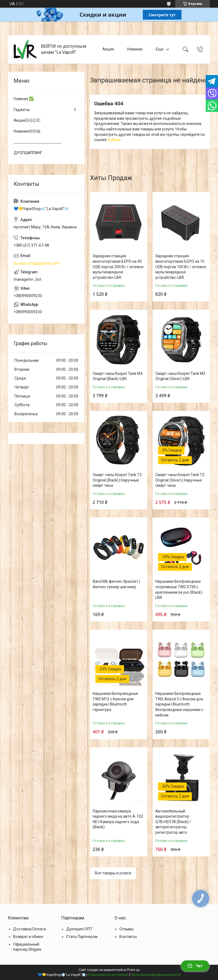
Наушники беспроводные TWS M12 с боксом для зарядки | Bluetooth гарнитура (115, 702)
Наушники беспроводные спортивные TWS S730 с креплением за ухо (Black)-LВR (179, 589)
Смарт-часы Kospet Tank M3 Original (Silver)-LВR (180, 376)
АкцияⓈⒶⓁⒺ (27, 120)
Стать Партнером (82, 937)
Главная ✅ (24, 99)
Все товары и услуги (113, 873)
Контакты (128, 937)
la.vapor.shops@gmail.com (37, 263)
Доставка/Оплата (29, 929)
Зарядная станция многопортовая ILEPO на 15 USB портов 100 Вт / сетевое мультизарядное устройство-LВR (181, 267)
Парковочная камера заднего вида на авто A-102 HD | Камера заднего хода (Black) (118, 819)
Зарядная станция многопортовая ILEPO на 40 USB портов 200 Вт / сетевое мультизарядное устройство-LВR (118, 267)
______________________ (38, 142)
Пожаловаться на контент (108, 975)
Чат (195, 966)
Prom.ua (133, 970)
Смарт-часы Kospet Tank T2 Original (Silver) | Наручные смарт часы (180, 480)
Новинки (135, 49)
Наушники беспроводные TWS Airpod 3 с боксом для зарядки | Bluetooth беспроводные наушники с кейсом (179, 704)
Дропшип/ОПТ (79, 929)
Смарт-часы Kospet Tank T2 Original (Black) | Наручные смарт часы (117, 480)
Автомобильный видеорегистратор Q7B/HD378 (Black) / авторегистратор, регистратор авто (173, 822)
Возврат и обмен (28, 937)
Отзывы (126, 929)
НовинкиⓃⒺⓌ (27, 131)
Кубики (114, 140)
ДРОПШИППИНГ (28, 153)
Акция (108, 49)
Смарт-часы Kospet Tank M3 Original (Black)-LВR (118, 376)
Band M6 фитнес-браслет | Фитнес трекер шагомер (116, 584)
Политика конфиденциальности (156, 975)
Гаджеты (22, 110)
